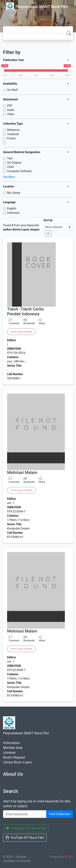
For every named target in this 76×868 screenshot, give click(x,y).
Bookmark (29, 323)
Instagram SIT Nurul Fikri (26, 828)
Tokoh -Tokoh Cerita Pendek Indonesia (25, 311)
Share (42, 322)
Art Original (14, 163)
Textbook (13, 134)
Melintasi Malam (22, 472)
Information (11, 743)
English (12, 208)
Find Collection (60, 814)
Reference (13, 130)
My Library (14, 193)
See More (9, 177)
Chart (11, 167)
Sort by (48, 220)
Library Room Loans (17, 762)
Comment (14, 322)
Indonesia (13, 213)
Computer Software (19, 171)
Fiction (11, 138)
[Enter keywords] (25, 814)
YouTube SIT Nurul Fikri (25, 838)
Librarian (9, 753)
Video (11, 114)
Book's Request (14, 757)
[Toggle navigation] (12, 16)
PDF (10, 106)
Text (10, 158)
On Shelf (12, 90)
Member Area (13, 748)
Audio (11, 110)
